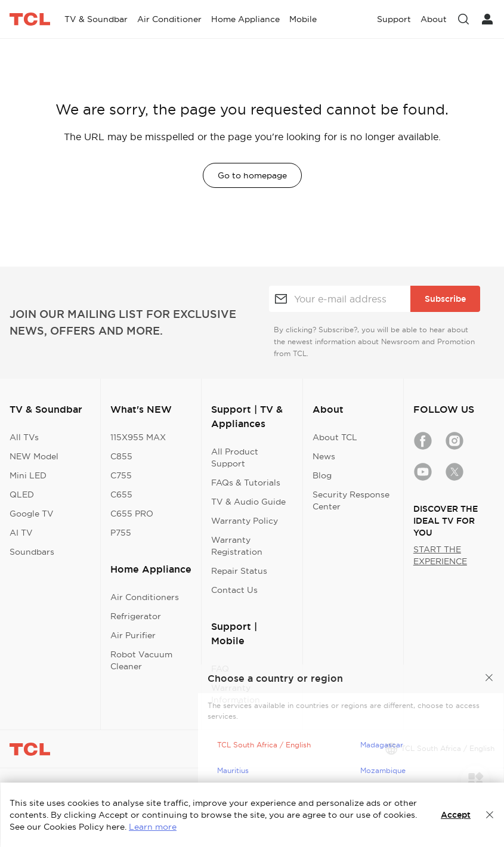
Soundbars (32, 552)
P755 (121, 533)
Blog (322, 475)
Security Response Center (351, 500)
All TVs (24, 437)
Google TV (32, 514)
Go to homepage (252, 175)
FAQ (220, 669)
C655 (121, 494)
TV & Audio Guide (248, 502)
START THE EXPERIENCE (440, 555)
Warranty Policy (245, 521)
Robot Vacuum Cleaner (141, 660)
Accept (456, 815)
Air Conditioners (145, 597)
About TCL (335, 437)
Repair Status (239, 571)
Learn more (153, 827)
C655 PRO (132, 514)
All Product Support (235, 457)
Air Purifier (133, 635)
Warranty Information (236, 694)
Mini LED (28, 475)
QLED (22, 494)
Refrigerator (136, 616)
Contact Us (234, 590)
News (324, 456)
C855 (121, 456)
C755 (121, 475)
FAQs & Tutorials (246, 483)
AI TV (21, 533)
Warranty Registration (237, 546)
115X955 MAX (138, 437)
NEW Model (34, 456)
